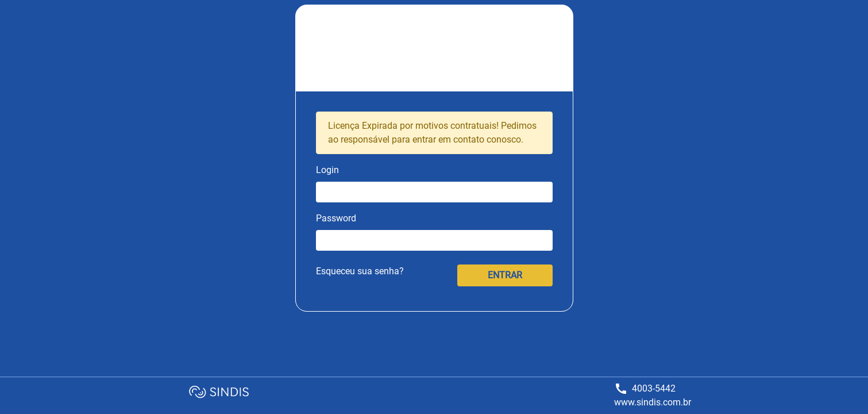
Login (327, 170)
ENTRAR (505, 275)
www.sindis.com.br (653, 402)
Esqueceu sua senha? (360, 271)
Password (336, 218)
